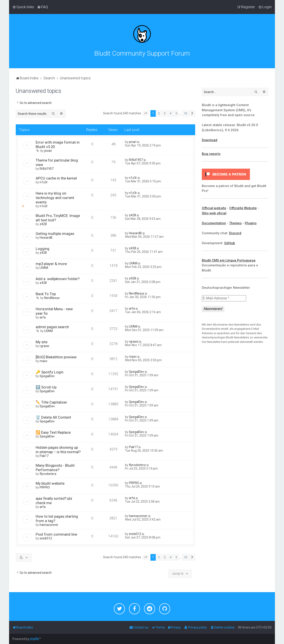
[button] (146, 113)
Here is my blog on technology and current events (55, 198)
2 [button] (159, 113)
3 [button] (165, 113)
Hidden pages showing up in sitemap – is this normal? (58, 450)
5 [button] (176, 113)
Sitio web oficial (214, 213)
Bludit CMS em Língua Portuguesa (229, 260)
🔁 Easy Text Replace (53, 432)
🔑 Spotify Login (50, 372)
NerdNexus (52, 298)
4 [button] (170, 113)
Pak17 (44, 456)
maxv (44, 361)
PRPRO (45, 487)
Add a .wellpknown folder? (58, 279)
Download (210, 140)
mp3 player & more (51, 264)
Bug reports (211, 154)
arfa (43, 317)
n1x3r (44, 182)
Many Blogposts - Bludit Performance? (55, 468)
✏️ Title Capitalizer (51, 402)
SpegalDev (47, 376)
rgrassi (44, 346)
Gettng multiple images (55, 234)
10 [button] (185, 113)
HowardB (46, 238)
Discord (235, 233)
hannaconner (49, 525)
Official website (214, 208)
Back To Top (46, 294)
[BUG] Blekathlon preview (56, 357)
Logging (43, 249)
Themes (235, 223)
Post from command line (56, 534)
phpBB (34, 639)
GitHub (230, 243)
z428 (43, 224)
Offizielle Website (243, 208)
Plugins (251, 223)
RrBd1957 (47, 169)
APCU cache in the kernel (56, 178)
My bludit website (50, 483)
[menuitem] (43, 7)
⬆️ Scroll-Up (46, 387)
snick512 (46, 538)
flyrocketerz (48, 474)
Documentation (214, 223)
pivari (48, 151)
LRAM (44, 268)
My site (42, 342)
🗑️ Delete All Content (53, 417)
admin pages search (52, 327)
